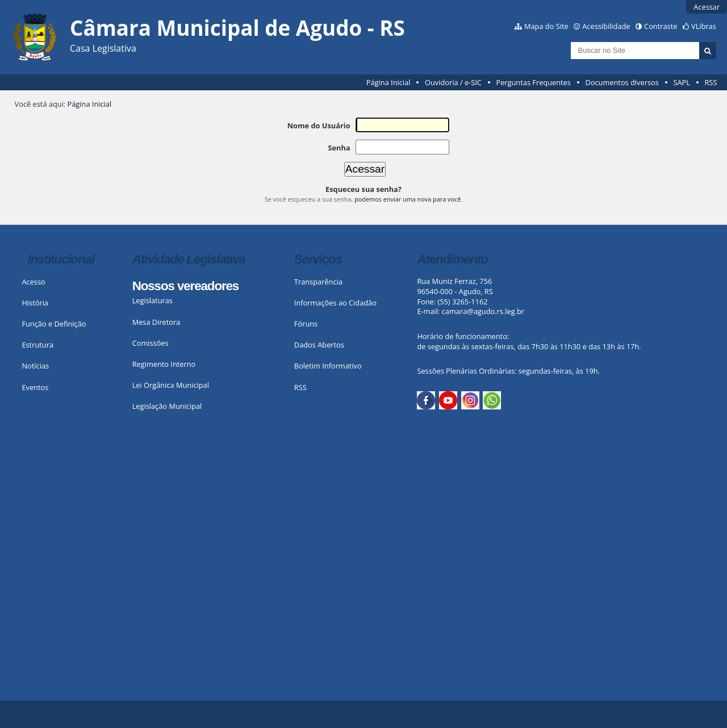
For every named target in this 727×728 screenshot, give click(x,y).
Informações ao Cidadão (335, 303)
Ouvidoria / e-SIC (453, 82)
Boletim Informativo (328, 366)
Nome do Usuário (319, 125)
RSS (711, 82)
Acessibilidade (606, 26)
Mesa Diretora (156, 322)
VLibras (704, 26)
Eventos (35, 387)
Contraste (661, 26)
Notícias (35, 366)
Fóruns (306, 324)
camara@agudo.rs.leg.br (483, 311)
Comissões (151, 343)
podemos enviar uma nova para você (408, 199)
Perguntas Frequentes (533, 82)
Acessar (707, 7)
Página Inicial (388, 82)
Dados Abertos (319, 345)
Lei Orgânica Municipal (171, 385)
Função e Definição (54, 324)
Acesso (33, 282)
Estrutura (37, 345)
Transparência (318, 282)
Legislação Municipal (167, 406)
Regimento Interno (164, 364)
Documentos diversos (622, 82)
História (35, 303)
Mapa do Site (546, 26)
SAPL (682, 82)
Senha (339, 148)
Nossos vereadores (186, 286)
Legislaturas (152, 300)
